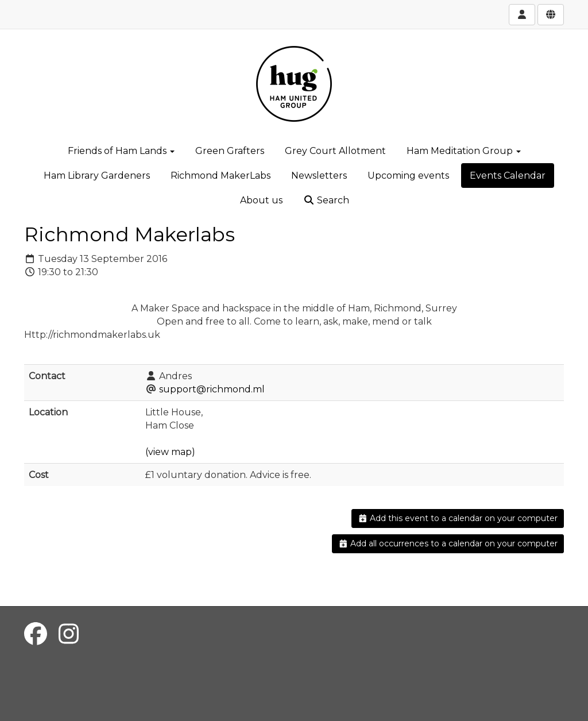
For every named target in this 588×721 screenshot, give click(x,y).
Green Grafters (230, 151)
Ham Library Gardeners (97, 176)
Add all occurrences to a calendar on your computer (448, 543)
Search (326, 200)
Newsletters (319, 176)
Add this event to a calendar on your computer (458, 518)
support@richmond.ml (212, 389)
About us (261, 200)
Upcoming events (408, 176)
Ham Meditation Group (464, 151)
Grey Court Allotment (335, 151)
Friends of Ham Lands (121, 151)
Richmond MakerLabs (220, 176)
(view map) (170, 452)
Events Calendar (508, 176)
